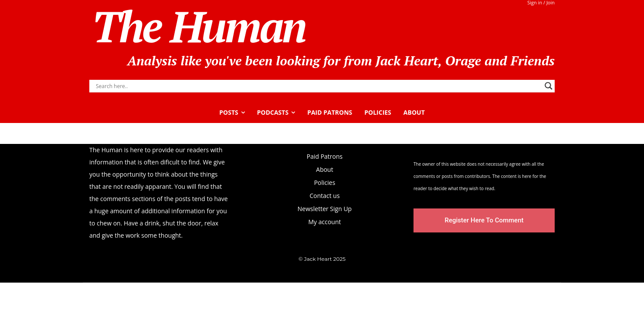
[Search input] (318, 86)
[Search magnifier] (549, 86)
